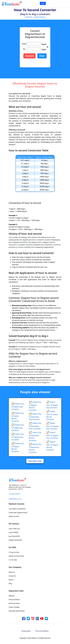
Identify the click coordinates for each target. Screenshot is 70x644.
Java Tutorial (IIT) (14, 536)
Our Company (15, 567)
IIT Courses (14, 524)
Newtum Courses (17, 504)
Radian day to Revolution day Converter (35, 417)
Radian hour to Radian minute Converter (52, 415)
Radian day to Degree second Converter (35, 406)
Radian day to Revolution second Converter (35, 448)
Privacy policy (26, 631)
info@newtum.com (15, 499)
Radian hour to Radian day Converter (52, 405)
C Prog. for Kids (14, 552)
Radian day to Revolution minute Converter (35, 436)
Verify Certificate (14, 600)
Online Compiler (14, 607)
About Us (12, 572)
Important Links (16, 591)
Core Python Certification (17, 509)
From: (24, 44)
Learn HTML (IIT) (14, 529)
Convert (29, 56)
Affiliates (12, 596)
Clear (42, 56)
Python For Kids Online (16, 556)
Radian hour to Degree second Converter (52, 446)
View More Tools (35, 461)
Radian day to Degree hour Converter (18, 437)
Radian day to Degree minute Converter (18, 447)
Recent (11, 580)
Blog (10, 583)
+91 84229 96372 (14, 494)
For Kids (12, 547)
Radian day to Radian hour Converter (18, 406)
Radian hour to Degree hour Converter (52, 435)
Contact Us (12, 576)
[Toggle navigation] (66, 4)
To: (24, 49)
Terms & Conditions (42, 631)
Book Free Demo (14, 603)
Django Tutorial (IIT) (15, 540)
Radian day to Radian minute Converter (18, 417)
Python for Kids (14, 516)
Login (43, 3)
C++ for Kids (13, 560)
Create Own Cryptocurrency (18, 513)
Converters (29, 17)
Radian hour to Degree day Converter (52, 426)
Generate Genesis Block (17, 611)
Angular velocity (40, 17)
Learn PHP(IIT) (14, 532)
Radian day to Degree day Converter (18, 428)
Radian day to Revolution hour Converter (35, 426)
